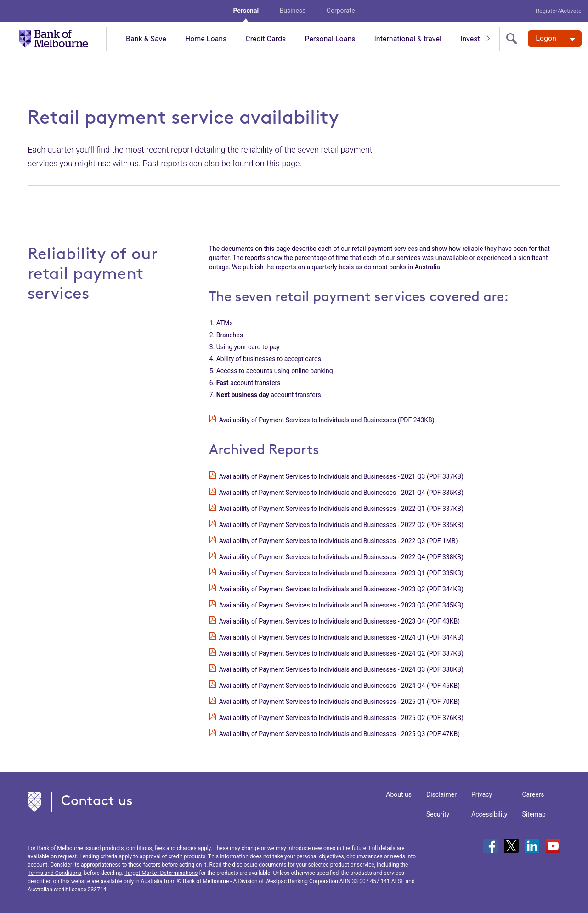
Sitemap (534, 814)
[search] (514, 39)
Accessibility (489, 814)
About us (399, 794)
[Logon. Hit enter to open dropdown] (555, 39)
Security (438, 814)
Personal (246, 11)
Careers (533, 794)
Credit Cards (266, 39)
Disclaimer (441, 794)
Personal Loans (330, 39)
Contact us (97, 800)
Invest (470, 39)
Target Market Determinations (161, 873)
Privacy (482, 794)
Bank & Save (146, 39)
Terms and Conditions (54, 873)
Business (293, 11)
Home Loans (206, 39)
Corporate (341, 11)
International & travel (407, 39)
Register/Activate (559, 11)
